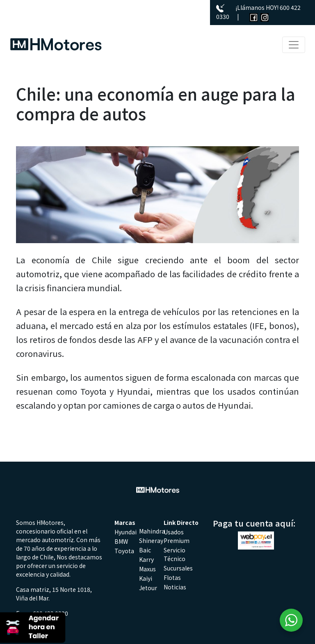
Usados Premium (177, 536)
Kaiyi (146, 578)
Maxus (147, 569)
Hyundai (126, 532)
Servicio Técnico (175, 554)
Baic (145, 550)
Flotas (172, 577)
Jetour (148, 588)
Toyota (124, 551)
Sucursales (178, 568)
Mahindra (152, 531)
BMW (121, 541)
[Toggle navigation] (294, 45)
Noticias (175, 587)
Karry (146, 559)
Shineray (151, 540)
